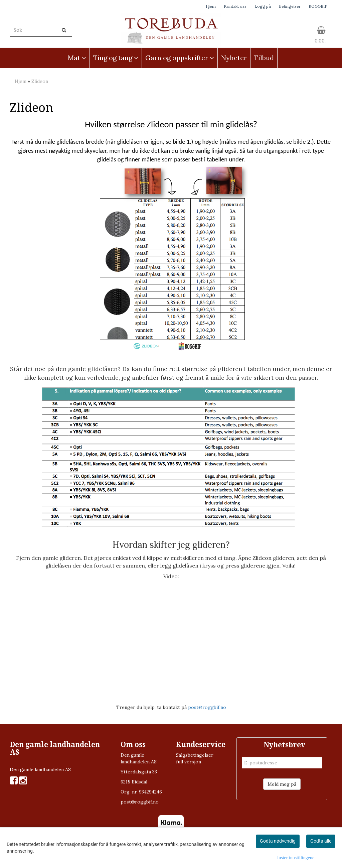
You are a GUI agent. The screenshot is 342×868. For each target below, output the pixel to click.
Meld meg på (282, 784)
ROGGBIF (318, 6)
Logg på (263, 6)
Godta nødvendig (278, 841)
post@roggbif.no (207, 707)
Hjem (211, 6)
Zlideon (40, 81)
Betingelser (290, 6)
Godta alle (321, 841)
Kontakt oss (235, 6)
